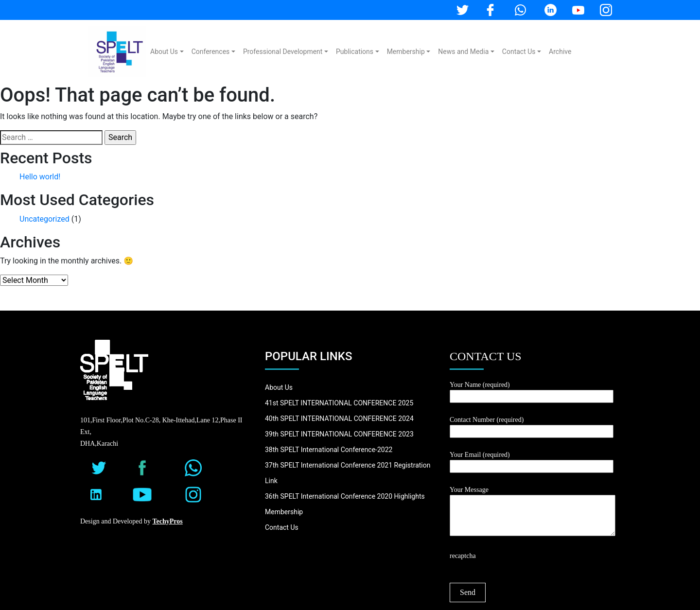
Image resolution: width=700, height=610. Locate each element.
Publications (355, 52)
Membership (406, 52)
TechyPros (168, 521)
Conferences (211, 52)
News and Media (463, 52)
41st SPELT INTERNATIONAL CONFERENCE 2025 (339, 403)
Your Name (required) (532, 391)
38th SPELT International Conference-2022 (329, 450)
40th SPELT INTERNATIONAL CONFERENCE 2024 (339, 418)
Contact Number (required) (532, 426)
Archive (560, 52)
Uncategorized (44, 219)
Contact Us (519, 52)
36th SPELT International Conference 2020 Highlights (345, 496)
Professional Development (283, 52)
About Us (164, 52)
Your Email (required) (532, 461)
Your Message (533, 512)
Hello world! (40, 177)
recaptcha (463, 556)
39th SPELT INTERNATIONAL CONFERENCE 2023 (339, 434)
